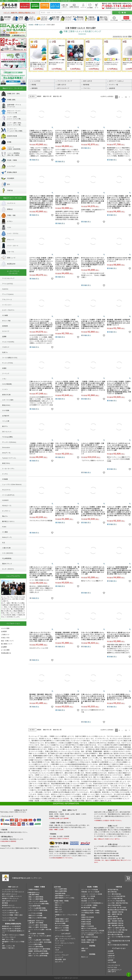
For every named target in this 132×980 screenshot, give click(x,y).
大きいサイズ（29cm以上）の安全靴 (93, 931)
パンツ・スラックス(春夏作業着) (39, 904)
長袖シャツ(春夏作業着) (36, 897)
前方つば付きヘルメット (10, 894)
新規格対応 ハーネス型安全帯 (11, 926)
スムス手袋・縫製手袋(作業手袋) (118, 903)
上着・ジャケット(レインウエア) (65, 939)
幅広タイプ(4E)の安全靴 (89, 928)
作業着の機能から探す (62, 919)
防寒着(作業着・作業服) (61, 901)
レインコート (59, 945)
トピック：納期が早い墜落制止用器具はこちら (19, 13)
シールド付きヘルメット (10, 890)
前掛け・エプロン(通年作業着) (38, 956)
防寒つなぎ (58, 910)
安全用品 (92, 946)
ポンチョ (58, 948)
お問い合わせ (112, 972)
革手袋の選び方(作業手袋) (116, 932)
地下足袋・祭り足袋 (88, 899)
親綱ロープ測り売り (8, 948)
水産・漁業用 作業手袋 (115, 914)
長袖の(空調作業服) (61, 891)
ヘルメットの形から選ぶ (10, 911)
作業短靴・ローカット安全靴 (90, 892)
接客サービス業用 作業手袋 (116, 928)
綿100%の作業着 (60, 923)
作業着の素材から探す (62, 921)
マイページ (111, 958)
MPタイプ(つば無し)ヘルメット (12, 896)
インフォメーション (119, 948)
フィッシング (59, 957)
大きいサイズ (59, 962)
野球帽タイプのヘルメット (10, 899)
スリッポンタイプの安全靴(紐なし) (92, 903)
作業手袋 (119, 887)
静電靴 (83, 915)
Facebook (111, 953)
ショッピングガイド (114, 965)
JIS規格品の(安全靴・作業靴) (90, 911)
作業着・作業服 (40, 887)
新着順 (39, 96)
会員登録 (110, 960)
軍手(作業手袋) (112, 892)
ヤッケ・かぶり (60, 941)
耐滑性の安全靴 (86, 922)
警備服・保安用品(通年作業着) (38, 951)
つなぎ (57, 950)
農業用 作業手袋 (113, 917)
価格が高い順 (57, 96)
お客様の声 (111, 956)
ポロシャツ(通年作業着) (36, 947)
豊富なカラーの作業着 (35, 916)
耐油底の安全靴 (86, 924)
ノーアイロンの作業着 (35, 913)
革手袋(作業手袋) (113, 890)
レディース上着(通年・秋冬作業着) (39, 940)
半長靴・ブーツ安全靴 (88, 896)
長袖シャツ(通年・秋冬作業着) (38, 927)
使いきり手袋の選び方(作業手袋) (118, 945)
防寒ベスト (58, 907)
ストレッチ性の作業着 (62, 930)
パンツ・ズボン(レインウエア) (64, 943)
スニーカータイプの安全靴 (90, 890)
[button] (129, 97)
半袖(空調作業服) (60, 893)
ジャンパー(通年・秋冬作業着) (38, 925)
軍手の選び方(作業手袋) (115, 935)
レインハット (59, 952)
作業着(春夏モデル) (34, 893)
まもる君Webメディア (115, 970)
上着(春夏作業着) (34, 895)
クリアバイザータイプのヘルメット (13, 892)
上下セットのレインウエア (63, 936)
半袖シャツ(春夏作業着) (36, 899)
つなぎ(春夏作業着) (35, 906)
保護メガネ (85, 949)
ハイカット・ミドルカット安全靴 (92, 894)
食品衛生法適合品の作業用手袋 (117, 910)
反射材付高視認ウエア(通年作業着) (39, 949)
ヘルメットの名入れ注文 (10, 918)
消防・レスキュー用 (8, 946)
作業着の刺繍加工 (34, 890)
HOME (31, 25)
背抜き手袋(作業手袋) (114, 905)
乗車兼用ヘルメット (8, 905)
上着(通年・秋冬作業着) (36, 923)
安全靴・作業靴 (92, 887)
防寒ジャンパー (60, 903)
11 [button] (126, 97)
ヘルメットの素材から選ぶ (10, 913)
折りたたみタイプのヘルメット (12, 908)
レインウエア (66, 934)
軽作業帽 (5, 903)
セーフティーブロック (9, 937)
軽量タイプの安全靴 (88, 926)
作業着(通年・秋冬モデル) (36, 921)
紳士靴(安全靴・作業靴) (89, 908)
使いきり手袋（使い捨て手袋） (117, 908)
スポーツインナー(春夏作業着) (38, 901)
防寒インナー (59, 912)
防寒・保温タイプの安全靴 (90, 937)
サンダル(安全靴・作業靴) (89, 905)
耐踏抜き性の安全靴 (88, 917)
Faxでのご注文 (112, 968)
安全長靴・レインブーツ (89, 901)
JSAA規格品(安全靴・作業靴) (91, 913)
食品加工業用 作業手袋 (115, 919)
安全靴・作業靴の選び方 (89, 940)
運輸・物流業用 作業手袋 (116, 921)
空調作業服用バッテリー (63, 896)
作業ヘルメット (40, 25)
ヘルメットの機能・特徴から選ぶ (12, 915)
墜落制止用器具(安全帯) (13, 924)
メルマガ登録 (112, 962)
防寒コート (58, 905)
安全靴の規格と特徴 (88, 942)
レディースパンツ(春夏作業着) (38, 910)
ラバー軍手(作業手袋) (114, 894)
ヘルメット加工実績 (8, 920)
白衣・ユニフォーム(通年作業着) (39, 953)
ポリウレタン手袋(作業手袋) (116, 901)
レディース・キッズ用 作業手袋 (117, 930)
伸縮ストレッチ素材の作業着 (38, 918)
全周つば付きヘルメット (10, 901)
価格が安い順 (47, 96)
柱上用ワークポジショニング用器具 (13, 935)
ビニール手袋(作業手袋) (115, 899)
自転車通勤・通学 (60, 960)
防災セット (85, 957)
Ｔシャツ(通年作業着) (35, 944)
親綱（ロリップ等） (8, 939)
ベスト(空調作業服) (61, 889)
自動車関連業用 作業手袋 (116, 923)
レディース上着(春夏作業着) (37, 908)
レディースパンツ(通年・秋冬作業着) (40, 942)
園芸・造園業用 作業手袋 (116, 912)
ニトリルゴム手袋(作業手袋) (116, 896)
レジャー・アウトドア (62, 955)
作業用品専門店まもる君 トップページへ (27, 878)
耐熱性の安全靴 (86, 919)
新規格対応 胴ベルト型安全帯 (11, 929)
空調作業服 (57, 887)
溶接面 (83, 951)
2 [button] (119, 97)
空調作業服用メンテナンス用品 (65, 898)
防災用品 (92, 954)
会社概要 (110, 951)
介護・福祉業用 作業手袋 (116, 926)
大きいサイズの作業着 (62, 926)
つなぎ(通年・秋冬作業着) (37, 934)
